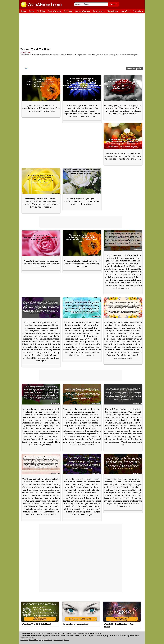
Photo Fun (138, 11)
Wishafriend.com (26, 634)
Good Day (68, 11)
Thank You (25, 52)
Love (31, 11)
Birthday (41, 11)
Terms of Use (33, 640)
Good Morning (54, 11)
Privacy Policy (58, 640)
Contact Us (24, 640)
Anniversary (99, 11)
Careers (67, 640)
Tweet (26, 69)
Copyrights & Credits (46, 640)
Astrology (126, 11)
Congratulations (82, 11)
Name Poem (113, 11)
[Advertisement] (83, 30)
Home (24, 11)
